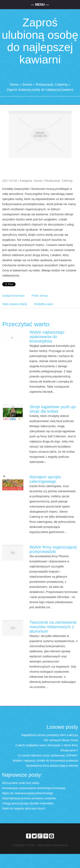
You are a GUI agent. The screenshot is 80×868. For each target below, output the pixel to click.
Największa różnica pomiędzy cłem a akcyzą (50, 735)
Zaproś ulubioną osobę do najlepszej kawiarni (40, 90)
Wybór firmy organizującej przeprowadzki (53, 549)
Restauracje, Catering (52, 85)
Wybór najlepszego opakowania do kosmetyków (47, 337)
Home (14, 85)
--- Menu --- (40, 5)
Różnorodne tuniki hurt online (21, 783)
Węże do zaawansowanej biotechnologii (27, 793)
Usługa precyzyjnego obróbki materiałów (28, 803)
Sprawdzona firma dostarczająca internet (52, 766)
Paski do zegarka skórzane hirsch (23, 808)
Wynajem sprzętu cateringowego (45, 479)
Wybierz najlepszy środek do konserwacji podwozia (45, 761)
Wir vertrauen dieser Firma (61, 740)
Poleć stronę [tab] (40, 296)
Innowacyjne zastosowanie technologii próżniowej (34, 788)
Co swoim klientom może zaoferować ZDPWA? (48, 755)
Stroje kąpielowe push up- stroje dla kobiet (53, 409)
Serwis (27, 85)
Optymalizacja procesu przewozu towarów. (29, 798)
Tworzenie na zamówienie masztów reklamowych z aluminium (53, 627)
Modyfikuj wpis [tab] (44, 304)
